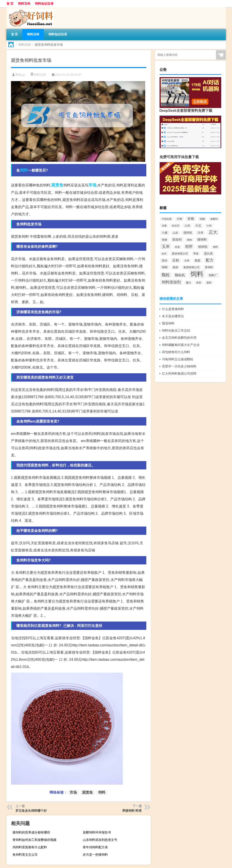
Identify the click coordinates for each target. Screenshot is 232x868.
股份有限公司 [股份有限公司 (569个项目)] (180, 254)
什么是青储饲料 (173, 309)
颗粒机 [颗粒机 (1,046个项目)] (180, 275)
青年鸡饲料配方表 (95, 847)
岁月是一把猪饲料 (95, 855)
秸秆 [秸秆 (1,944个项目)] (189, 247)
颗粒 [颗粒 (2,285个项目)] (166, 275)
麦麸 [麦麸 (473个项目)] (209, 283)
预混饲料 (168, 323)
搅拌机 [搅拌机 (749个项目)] (188, 233)
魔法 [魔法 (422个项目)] (188, 283)
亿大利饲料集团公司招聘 (179, 374)
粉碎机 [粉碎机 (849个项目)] (203, 247)
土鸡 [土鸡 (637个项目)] (187, 226)
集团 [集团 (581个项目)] (175, 267)
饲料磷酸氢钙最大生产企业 (181, 345)
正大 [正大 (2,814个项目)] (213, 232)
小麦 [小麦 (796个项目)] (165, 233)
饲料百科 (24, 4)
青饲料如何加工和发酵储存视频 (34, 840)
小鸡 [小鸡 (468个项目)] (209, 226)
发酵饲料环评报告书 (97, 832)
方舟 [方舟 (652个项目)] (200, 233)
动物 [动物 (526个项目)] (202, 219)
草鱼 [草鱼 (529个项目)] (196, 254)
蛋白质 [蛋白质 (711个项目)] (208, 254)
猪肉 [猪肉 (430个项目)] (189, 240)
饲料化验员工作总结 (176, 330)
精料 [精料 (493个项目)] (215, 247)
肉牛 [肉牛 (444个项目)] (164, 254)
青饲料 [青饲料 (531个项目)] (209, 267)
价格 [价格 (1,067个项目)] (191, 219)
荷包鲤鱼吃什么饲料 (176, 352)
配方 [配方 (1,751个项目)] (210, 260)
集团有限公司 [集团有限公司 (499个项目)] (192, 267)
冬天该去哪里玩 (173, 316)
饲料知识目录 (44, 4)
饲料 (24, 170)
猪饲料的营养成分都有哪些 (31, 832)
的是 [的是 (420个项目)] (177, 247)
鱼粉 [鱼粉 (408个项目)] (199, 283)
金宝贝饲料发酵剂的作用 (179, 338)
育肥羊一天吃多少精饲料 (179, 366)
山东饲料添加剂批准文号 (100, 840)
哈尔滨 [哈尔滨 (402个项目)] (176, 226)
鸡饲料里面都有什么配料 (30, 847)
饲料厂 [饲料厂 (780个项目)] (213, 275)
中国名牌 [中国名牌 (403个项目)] (167, 219)
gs (24, 75)
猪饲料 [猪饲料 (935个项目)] (202, 240)
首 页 (10, 4)
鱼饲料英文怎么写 (25, 855)
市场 (92, 185)
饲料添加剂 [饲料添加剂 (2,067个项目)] (171, 282)
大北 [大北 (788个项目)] (198, 226)
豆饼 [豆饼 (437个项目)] (187, 261)
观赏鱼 (57, 185)
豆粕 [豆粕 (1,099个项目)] (176, 260)
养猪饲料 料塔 (132, 811)
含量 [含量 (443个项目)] (164, 226)
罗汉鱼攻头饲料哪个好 (31, 811)
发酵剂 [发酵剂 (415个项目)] (214, 219)
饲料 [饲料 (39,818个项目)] (197, 274)
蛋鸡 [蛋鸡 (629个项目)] (164, 261)
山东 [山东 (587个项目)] (175, 233)
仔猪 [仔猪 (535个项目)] (179, 219)
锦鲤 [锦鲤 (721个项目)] (165, 267)
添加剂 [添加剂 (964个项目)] (177, 240)
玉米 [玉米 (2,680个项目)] (166, 246)
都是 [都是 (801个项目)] (198, 260)
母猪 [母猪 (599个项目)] (164, 240)
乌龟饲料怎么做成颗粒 (178, 359)
